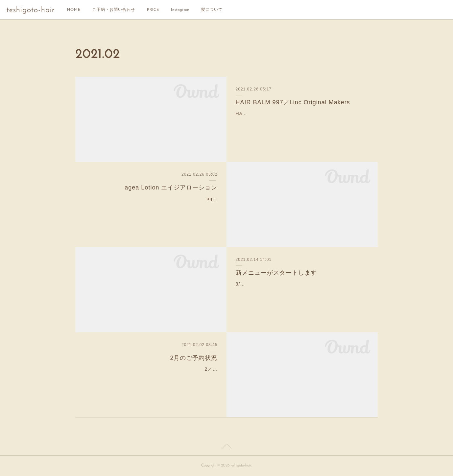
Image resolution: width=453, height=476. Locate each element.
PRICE (153, 10)
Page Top (226, 447)
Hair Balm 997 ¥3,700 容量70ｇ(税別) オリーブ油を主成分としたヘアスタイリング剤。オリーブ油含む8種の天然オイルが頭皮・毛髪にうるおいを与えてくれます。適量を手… (302, 122)
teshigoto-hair (31, 10)
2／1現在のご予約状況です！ (185, 369)
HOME (74, 10)
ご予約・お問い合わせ (114, 10)
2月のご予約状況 (194, 358)
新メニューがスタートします (276, 273)
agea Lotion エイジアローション (171, 188)
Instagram (180, 10)
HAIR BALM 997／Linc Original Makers (293, 102)
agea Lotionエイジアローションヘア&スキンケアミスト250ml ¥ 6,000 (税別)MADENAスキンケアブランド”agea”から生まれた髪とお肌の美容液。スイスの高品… (153, 207)
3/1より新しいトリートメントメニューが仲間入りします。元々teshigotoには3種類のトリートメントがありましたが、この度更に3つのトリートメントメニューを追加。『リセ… (302, 292)
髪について (212, 10)
